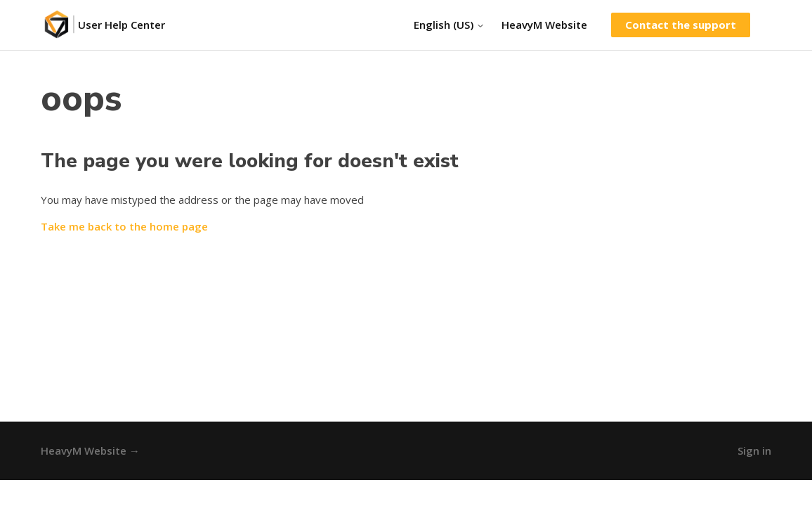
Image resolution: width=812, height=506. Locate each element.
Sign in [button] (754, 450)
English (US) (449, 25)
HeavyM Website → (90, 450)
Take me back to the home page (124, 226)
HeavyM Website (544, 25)
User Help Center (122, 25)
